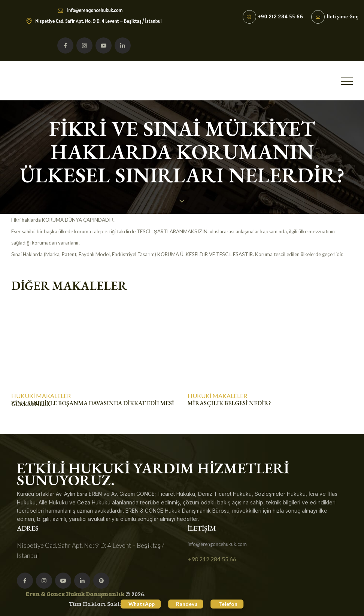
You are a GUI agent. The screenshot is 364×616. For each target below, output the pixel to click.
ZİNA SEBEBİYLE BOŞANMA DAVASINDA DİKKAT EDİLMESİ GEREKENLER (93, 403)
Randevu (187, 603)
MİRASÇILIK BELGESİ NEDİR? (229, 403)
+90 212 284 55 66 (212, 559)
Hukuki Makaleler (41, 396)
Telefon (231, 603)
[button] (347, 81)
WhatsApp (138, 603)
